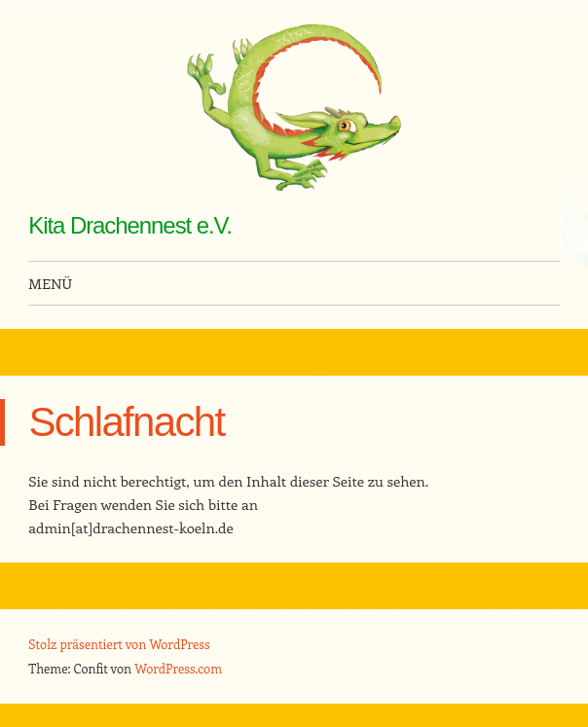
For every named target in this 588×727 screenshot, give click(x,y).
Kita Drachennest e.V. (130, 225)
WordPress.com (178, 668)
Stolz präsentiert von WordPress (119, 644)
